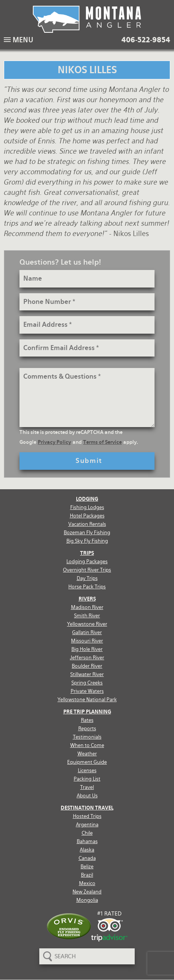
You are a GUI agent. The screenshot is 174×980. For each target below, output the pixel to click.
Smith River (87, 616)
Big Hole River (87, 649)
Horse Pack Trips (87, 587)
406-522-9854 (146, 40)
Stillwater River (87, 674)
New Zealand (87, 892)
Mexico (87, 883)
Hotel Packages (87, 516)
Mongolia (87, 900)
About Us (87, 796)
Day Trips (87, 578)
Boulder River (87, 666)
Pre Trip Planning (87, 712)
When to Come (87, 745)
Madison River (87, 607)
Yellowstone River (87, 624)
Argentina (87, 825)
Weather (87, 754)
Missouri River (87, 641)
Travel (87, 787)
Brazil (87, 875)
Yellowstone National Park (87, 700)
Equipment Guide (87, 762)
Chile (87, 833)
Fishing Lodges (87, 507)
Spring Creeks (87, 683)
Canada (87, 858)
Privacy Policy (54, 442)
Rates (87, 720)
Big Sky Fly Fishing (87, 541)
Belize (87, 867)
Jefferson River (87, 658)
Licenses (87, 770)
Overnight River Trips (87, 570)
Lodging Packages (87, 561)
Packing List (87, 779)
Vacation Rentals (87, 524)
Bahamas (87, 841)
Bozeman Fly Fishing (87, 533)
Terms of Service (102, 442)
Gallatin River (87, 632)
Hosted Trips (87, 816)
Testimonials (87, 737)
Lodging (87, 499)
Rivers (87, 599)
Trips (87, 553)
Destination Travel (87, 808)
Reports (87, 729)
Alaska (87, 850)
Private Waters (87, 691)
